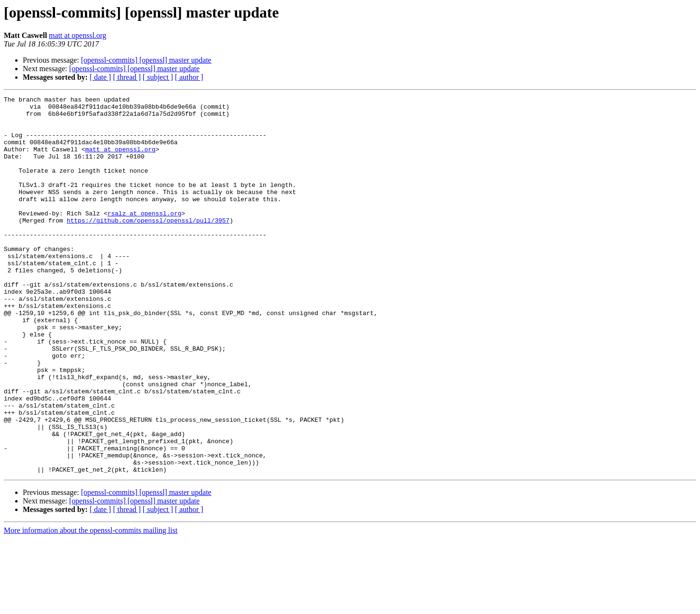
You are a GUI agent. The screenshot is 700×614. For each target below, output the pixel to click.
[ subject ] (158, 77)
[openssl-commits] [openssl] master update (146, 60)
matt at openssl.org (78, 35)
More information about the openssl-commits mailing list (91, 606)
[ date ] (100, 77)
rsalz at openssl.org (144, 237)
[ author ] (189, 77)
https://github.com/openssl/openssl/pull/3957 (148, 246)
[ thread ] (127, 77)
